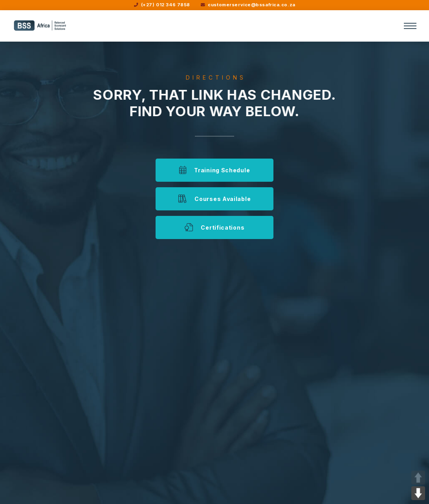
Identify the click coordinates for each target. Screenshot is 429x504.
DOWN (418, 493)
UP (418, 478)
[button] (410, 26)
